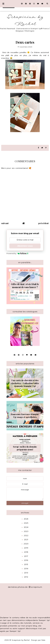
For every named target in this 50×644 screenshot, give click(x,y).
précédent (44, 223)
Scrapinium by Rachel (25, 20)
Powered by (17, 253)
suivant (5, 223)
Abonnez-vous (25, 246)
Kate (43, 640)
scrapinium (35, 587)
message (25, 494)
